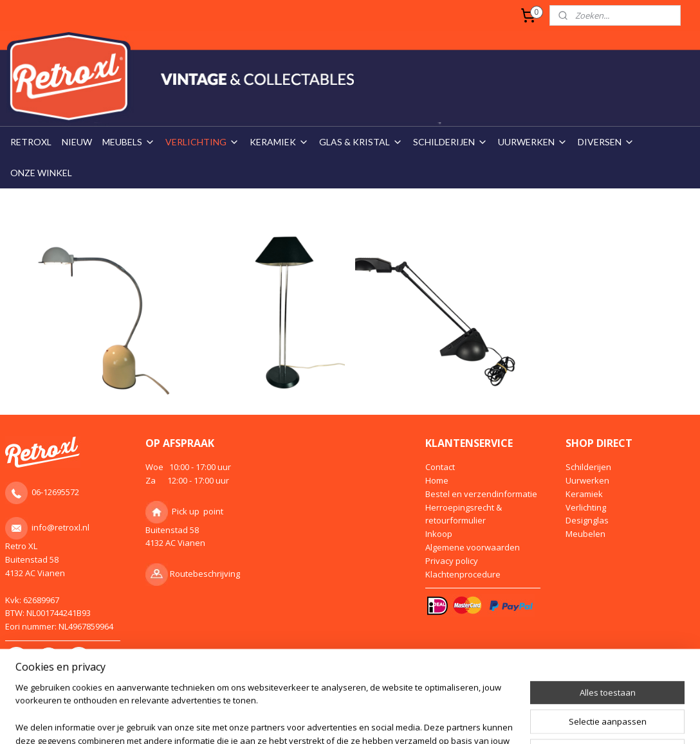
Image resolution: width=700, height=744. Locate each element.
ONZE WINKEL (41, 173)
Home (437, 480)
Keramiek (584, 494)
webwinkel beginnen (367, 712)
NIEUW (77, 142)
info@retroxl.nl (60, 527)
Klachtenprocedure (463, 574)
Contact (440, 467)
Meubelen (585, 534)
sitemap (290, 712)
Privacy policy (452, 561)
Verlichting (586, 507)
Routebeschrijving (205, 574)
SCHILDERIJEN (450, 142)
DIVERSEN (606, 142)
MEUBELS (129, 142)
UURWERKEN (533, 142)
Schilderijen (588, 467)
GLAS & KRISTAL (361, 142)
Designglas (587, 520)
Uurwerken (587, 480)
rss (318, 712)
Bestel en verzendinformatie (481, 494)
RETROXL (31, 142)
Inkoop (439, 534)
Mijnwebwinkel (479, 712)
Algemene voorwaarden (473, 547)
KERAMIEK (279, 142)
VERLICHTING (202, 142)
